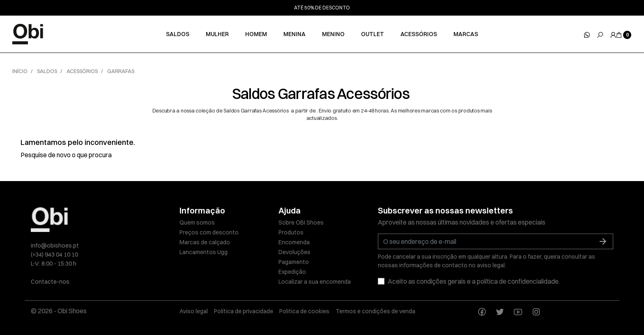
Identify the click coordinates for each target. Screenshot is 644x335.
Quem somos (197, 223)
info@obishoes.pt (55, 246)
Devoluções (294, 252)
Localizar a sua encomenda (315, 282)
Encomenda (294, 242)
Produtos (291, 232)
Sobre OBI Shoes (301, 223)
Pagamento (294, 262)
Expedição (292, 272)
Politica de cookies (304, 311)
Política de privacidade (244, 311)
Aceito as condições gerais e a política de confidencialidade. (474, 281)
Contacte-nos (50, 282)
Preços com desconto (209, 232)
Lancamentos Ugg (204, 252)
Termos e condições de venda (375, 311)
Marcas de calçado (205, 242)
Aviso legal (194, 311)
